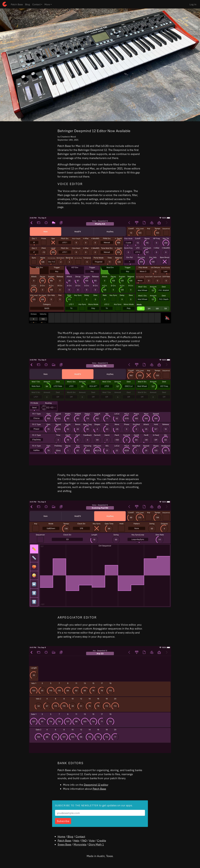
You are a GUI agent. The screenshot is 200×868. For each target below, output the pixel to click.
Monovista (80, 844)
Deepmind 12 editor (96, 785)
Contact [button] (36, 4)
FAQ (84, 840)
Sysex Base (64, 844)
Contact (80, 836)
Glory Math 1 (96, 844)
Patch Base (17, 4)
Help (76, 840)
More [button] (47, 4)
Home (61, 836)
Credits (102, 840)
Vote (92, 840)
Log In (193, 4)
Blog (28, 4)
